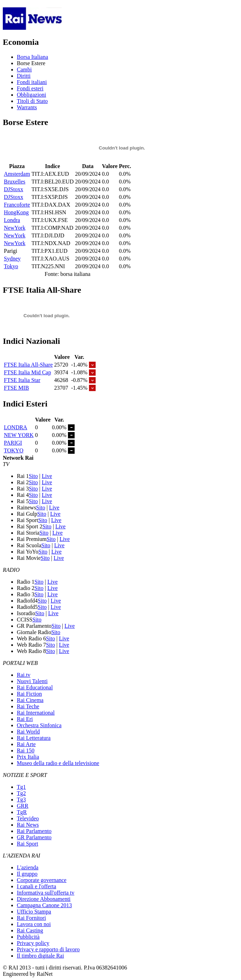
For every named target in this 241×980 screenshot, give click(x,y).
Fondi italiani (32, 82)
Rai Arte (26, 744)
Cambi (24, 69)
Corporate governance (42, 880)
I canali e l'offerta (36, 886)
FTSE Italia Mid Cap (27, 372)
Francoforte (17, 205)
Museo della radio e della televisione (58, 763)
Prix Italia (28, 757)
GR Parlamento (34, 837)
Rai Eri (25, 719)
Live (47, 476)
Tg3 (21, 800)
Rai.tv (24, 675)
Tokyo (11, 266)
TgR (22, 812)
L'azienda (28, 867)
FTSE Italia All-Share (28, 365)
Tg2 (21, 793)
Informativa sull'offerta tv (46, 893)
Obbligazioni (32, 95)
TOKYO (14, 450)
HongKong (16, 212)
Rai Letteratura (34, 738)
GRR (23, 806)
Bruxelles (15, 182)
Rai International (36, 713)
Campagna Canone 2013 (44, 905)
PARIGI (13, 443)
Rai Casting (30, 930)
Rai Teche (28, 706)
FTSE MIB (16, 388)
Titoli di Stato (32, 101)
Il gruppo (27, 874)
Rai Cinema (30, 700)
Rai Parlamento (34, 831)
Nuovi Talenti (32, 681)
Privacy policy (33, 943)
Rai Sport (27, 844)
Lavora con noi (34, 924)
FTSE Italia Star (22, 380)
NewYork (15, 228)
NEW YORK (19, 435)
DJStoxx (13, 189)
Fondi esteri (30, 88)
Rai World (28, 732)
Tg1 (21, 787)
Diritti (24, 76)
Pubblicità (28, 937)
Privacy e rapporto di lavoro (48, 949)
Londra (12, 220)
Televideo (28, 818)
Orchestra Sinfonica (39, 725)
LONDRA (16, 427)
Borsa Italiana (32, 57)
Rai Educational (35, 687)
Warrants (27, 107)
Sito (33, 476)
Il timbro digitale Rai (40, 956)
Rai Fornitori (31, 918)
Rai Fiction (29, 694)
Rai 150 (26, 750)
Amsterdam (17, 174)
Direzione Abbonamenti (44, 899)
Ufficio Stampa (34, 912)
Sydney (12, 259)
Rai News (28, 825)
